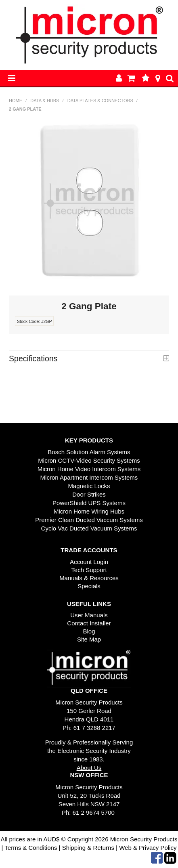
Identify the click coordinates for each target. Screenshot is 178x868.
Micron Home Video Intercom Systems (89, 469)
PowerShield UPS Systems (89, 503)
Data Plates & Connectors (100, 101)
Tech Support (89, 570)
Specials (89, 586)
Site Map (89, 639)
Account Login (89, 562)
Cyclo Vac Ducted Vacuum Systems (89, 528)
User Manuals (89, 615)
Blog (89, 631)
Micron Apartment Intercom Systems (89, 477)
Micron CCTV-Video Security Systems (89, 460)
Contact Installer (89, 623)
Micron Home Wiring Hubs (89, 511)
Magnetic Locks (89, 486)
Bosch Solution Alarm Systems (89, 452)
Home (16, 101)
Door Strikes (89, 494)
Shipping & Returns (87, 848)
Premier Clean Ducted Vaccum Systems (89, 520)
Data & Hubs (45, 101)
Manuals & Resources (89, 578)
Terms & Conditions (31, 848)
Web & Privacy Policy (148, 848)
